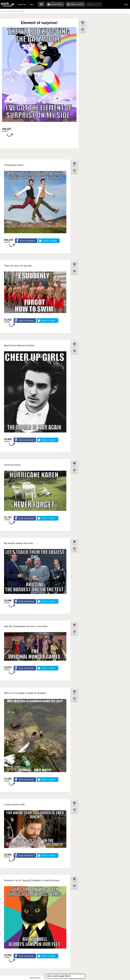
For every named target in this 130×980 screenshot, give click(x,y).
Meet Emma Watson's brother (19, 346)
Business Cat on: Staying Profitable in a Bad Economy (32, 880)
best (31, 4)
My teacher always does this (19, 543)
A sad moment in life (14, 805)
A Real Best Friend (14, 165)
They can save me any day (18, 266)
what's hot (22, 4)
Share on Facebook (27, 241)
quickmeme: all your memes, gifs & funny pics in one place (7, 4)
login (126, 4)
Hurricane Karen (12, 465)
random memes (41, 4)
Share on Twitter (50, 241)
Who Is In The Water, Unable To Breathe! (25, 693)
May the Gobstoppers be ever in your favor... (27, 626)
